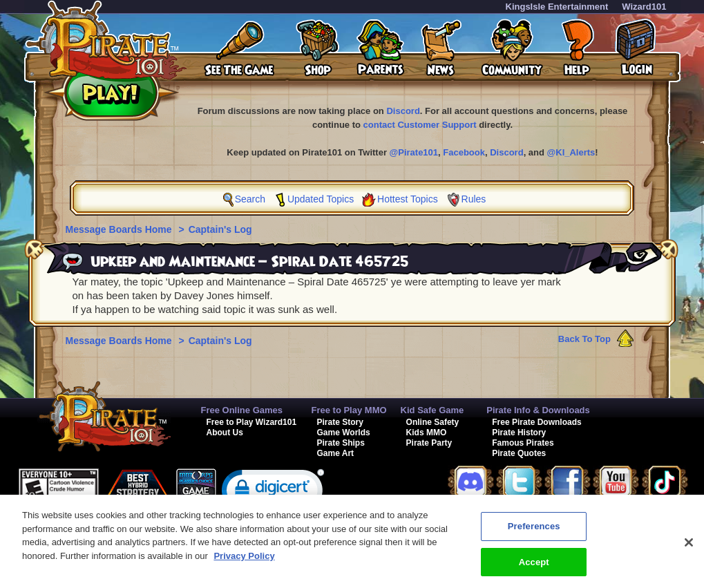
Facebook (464, 152)
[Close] (689, 547)
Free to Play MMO (349, 410)
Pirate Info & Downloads (538, 410)
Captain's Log (220, 229)
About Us (225, 433)
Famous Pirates (523, 443)
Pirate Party (429, 443)
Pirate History (519, 433)
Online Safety (433, 422)
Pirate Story (340, 422)
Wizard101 (644, 7)
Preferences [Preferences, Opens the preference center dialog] (534, 531)
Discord (403, 111)
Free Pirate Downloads (536, 422)
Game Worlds (344, 433)
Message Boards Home (120, 229)
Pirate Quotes (519, 453)
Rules (474, 199)
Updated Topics (321, 199)
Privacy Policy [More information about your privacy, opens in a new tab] (244, 561)
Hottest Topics (408, 199)
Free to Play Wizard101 (252, 422)
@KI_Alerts (571, 152)
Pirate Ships (341, 443)
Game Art (336, 453)
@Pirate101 (414, 152)
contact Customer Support (420, 125)
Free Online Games (242, 410)
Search (250, 199)
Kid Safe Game (432, 410)
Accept (534, 567)
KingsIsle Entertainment (557, 7)
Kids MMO (427, 433)
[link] (273, 493)
